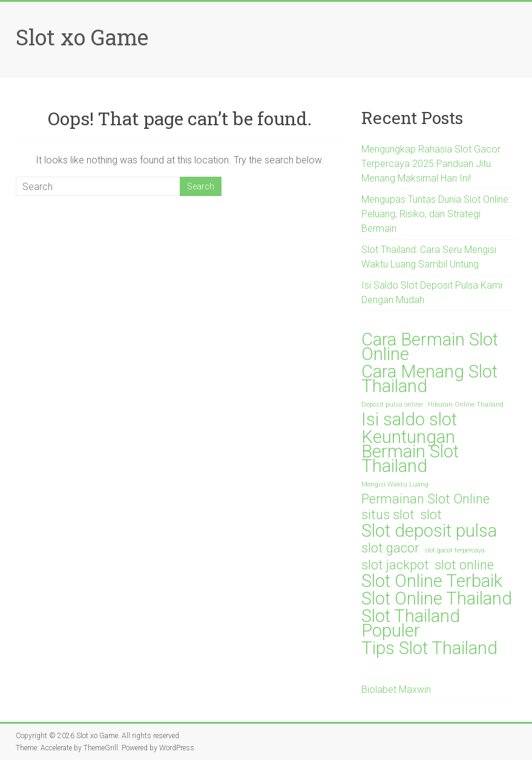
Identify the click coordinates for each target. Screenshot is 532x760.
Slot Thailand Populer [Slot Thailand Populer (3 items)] (411, 623)
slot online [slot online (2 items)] (464, 565)
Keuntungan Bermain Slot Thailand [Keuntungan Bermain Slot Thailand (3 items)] (410, 451)
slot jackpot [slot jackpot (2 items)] (395, 565)
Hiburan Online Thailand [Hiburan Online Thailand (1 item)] (466, 405)
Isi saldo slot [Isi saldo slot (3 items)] (409, 419)
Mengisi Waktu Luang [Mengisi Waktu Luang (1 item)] (395, 484)
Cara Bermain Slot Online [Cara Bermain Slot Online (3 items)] (430, 347)
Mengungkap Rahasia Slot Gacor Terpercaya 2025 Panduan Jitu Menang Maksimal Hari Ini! (431, 164)
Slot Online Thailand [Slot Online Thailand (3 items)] (437, 598)
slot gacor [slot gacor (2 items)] (390, 548)
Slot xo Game (82, 37)
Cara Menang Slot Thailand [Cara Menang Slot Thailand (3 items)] (429, 379)
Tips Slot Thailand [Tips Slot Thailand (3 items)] (429, 648)
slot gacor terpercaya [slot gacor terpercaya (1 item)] (455, 550)
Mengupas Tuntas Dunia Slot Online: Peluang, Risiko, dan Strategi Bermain (436, 214)
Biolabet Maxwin (396, 690)
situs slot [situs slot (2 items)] (388, 515)
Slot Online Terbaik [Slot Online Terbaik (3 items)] (432, 581)
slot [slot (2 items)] (431, 515)
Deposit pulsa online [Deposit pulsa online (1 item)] (392, 405)
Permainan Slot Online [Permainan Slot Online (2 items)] (425, 499)
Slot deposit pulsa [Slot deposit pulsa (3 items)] (429, 531)
